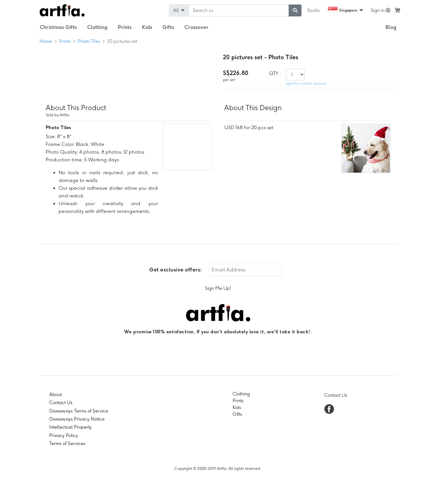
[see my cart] (397, 10)
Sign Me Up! (218, 288)
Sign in (380, 10)
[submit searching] (295, 10)
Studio (313, 10)
